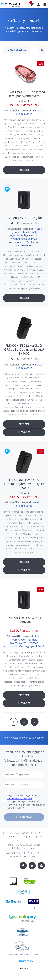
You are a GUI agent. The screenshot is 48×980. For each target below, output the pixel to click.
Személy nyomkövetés (24, 234)
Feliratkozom (24, 817)
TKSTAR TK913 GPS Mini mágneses (24, 620)
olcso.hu (37, 908)
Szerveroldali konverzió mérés (24, 954)
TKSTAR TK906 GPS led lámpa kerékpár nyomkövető (24, 94)
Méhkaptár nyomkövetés (27, 244)
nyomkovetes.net (11, 5)
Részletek (24, 170)
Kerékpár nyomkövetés (30, 112)
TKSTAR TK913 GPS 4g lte (24, 218)
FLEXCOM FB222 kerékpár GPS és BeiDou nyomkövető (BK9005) (24, 349)
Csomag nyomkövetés (23, 240)
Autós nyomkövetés (26, 230)
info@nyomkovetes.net (24, 848)
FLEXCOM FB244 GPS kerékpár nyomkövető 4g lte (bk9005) (24, 484)
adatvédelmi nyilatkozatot (20, 799)
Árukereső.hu (24, 968)
